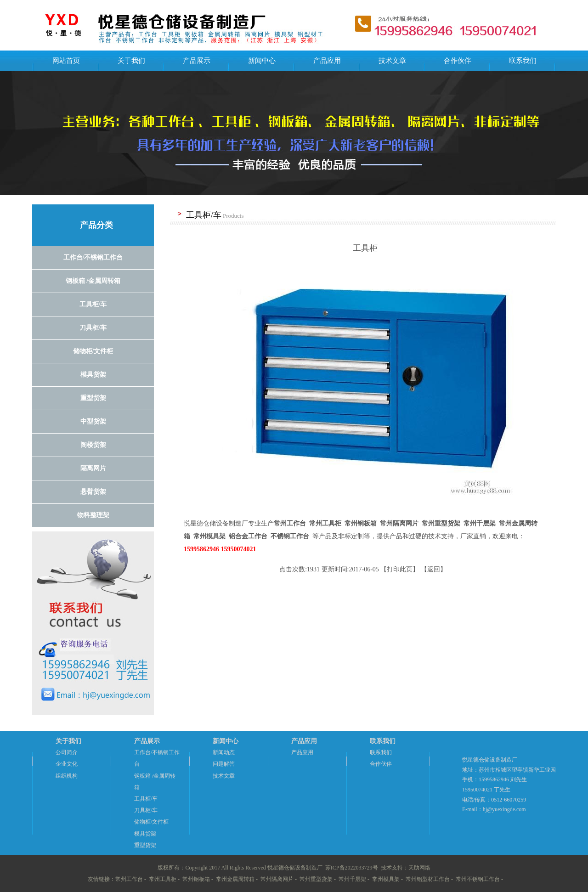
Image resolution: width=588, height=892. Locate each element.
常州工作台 (129, 879)
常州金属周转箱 (235, 879)
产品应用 (327, 61)
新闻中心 (262, 61)
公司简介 (67, 752)
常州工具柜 (163, 879)
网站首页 (66, 61)
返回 (434, 569)
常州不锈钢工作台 (478, 879)
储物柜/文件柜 (151, 822)
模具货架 (145, 834)
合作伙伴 (458, 61)
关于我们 (131, 61)
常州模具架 (386, 879)
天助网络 (419, 868)
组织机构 (67, 776)
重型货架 (145, 845)
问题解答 (224, 764)
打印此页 (400, 569)
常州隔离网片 (277, 879)
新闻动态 (224, 752)
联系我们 (523, 61)
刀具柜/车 (146, 810)
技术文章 (392, 61)
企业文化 (67, 764)
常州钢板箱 (196, 879)
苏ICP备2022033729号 (352, 868)
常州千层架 (352, 879)
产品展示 (197, 61)
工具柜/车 (146, 799)
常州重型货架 (316, 879)
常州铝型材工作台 (428, 879)
